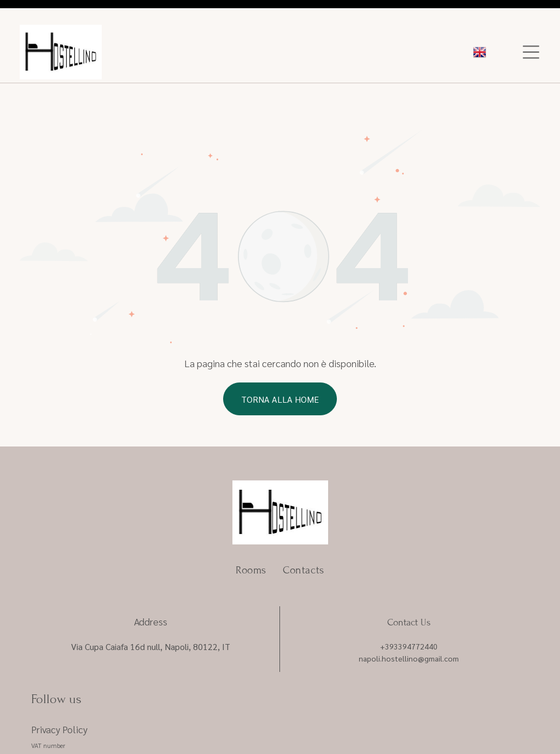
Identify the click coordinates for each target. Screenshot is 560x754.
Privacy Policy (59, 692)
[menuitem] (251, 533)
